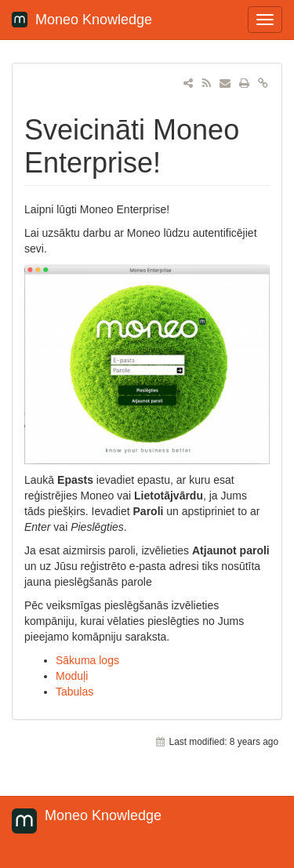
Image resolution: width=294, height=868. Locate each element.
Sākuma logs (87, 660)
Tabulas (74, 692)
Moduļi (72, 676)
